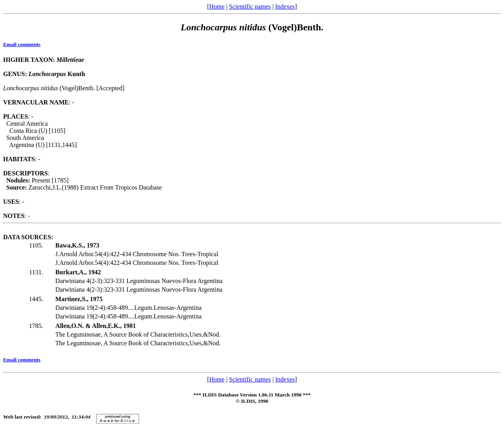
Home (217, 7)
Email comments (22, 44)
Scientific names (250, 7)
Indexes (285, 7)
